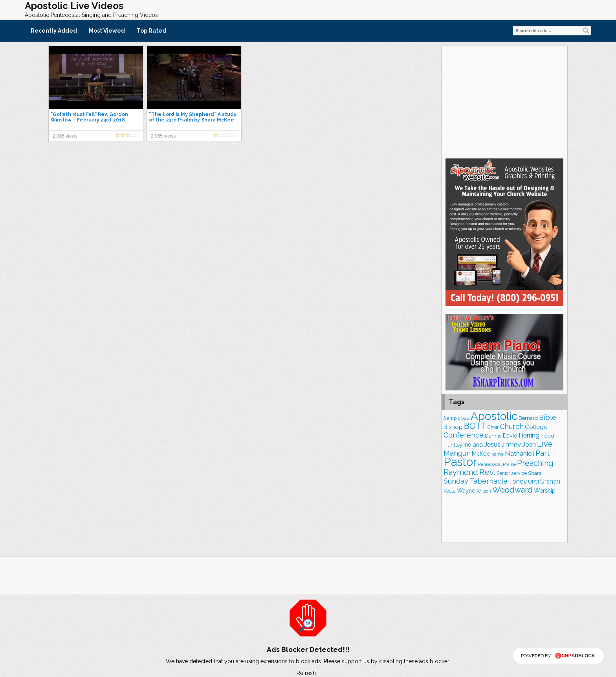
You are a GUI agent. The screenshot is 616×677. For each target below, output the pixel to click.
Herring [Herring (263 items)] (529, 435)
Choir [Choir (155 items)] (493, 427)
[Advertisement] (504, 101)
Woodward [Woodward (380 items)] (512, 490)
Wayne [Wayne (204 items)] (466, 490)
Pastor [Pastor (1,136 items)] (460, 462)
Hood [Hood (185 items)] (547, 436)
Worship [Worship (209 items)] (545, 490)
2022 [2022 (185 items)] (464, 418)
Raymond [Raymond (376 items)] (461, 472)
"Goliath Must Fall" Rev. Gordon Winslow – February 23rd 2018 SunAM (89, 120)
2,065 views (65, 136)
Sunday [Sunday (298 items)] (456, 481)
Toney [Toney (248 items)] (518, 481)
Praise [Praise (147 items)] (509, 464)
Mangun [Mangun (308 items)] (457, 453)
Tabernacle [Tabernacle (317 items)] (489, 481)
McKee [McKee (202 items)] (481, 453)
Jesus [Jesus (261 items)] (492, 444)
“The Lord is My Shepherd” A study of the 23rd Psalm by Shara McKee (193, 117)
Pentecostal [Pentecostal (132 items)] (490, 464)
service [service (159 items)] (519, 473)
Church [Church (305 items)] (512, 426)
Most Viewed (107, 31)
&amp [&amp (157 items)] (450, 418)
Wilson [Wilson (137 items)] (484, 491)
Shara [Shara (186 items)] (535, 473)
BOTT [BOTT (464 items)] (475, 426)
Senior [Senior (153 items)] (503, 473)
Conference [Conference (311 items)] (464, 435)
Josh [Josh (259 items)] (529, 444)
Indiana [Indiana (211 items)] (473, 444)
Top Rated (151, 31)
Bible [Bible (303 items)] (548, 417)
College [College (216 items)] (536, 427)
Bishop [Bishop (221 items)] (453, 427)
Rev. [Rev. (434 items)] (487, 472)
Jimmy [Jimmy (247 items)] (511, 444)
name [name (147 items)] (498, 454)
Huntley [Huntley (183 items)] (453, 445)
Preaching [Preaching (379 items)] (535, 463)
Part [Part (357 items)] (543, 453)
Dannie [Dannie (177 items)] (493, 436)
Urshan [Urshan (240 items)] (550, 481)
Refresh (306, 673)
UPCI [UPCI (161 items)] (533, 482)
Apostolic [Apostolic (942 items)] (494, 416)
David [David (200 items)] (510, 436)
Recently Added (54, 31)
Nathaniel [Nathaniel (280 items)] (520, 453)
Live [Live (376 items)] (545, 444)
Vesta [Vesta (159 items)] (450, 491)
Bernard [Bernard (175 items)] (528, 418)
